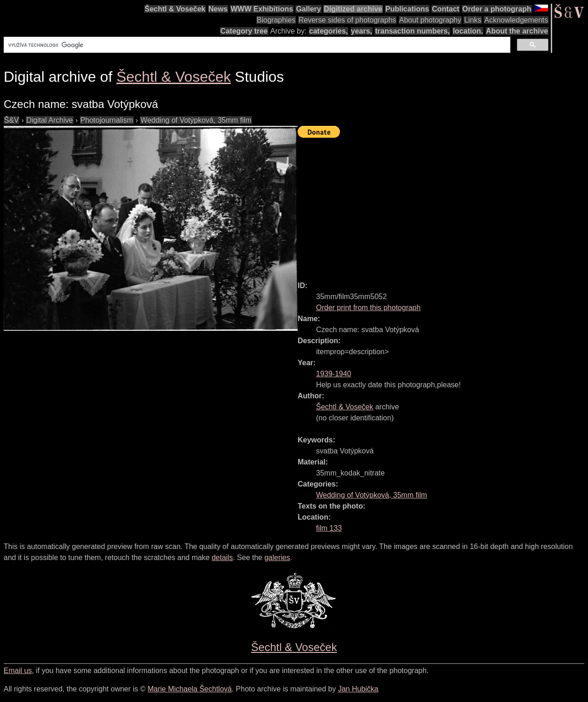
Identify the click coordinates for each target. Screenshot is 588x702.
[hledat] (256, 45)
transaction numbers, (412, 31)
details (222, 558)
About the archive (517, 31)
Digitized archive (353, 9)
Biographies (276, 20)
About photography (430, 20)
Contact (446, 9)
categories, (328, 31)
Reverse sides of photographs (348, 20)
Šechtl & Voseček (175, 9)
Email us (18, 671)
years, (362, 31)
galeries (277, 558)
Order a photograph (497, 9)
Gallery (308, 9)
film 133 (329, 528)
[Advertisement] (443, 205)
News (218, 9)
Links (472, 20)
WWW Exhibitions (262, 9)
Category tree (244, 31)
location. (468, 31)
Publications (407, 9)
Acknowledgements (516, 20)
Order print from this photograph (368, 308)
